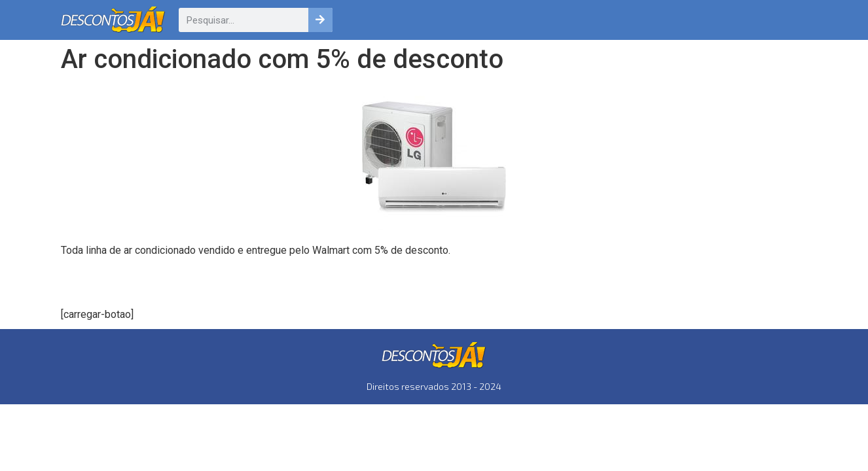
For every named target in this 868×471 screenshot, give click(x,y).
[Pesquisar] (320, 20)
